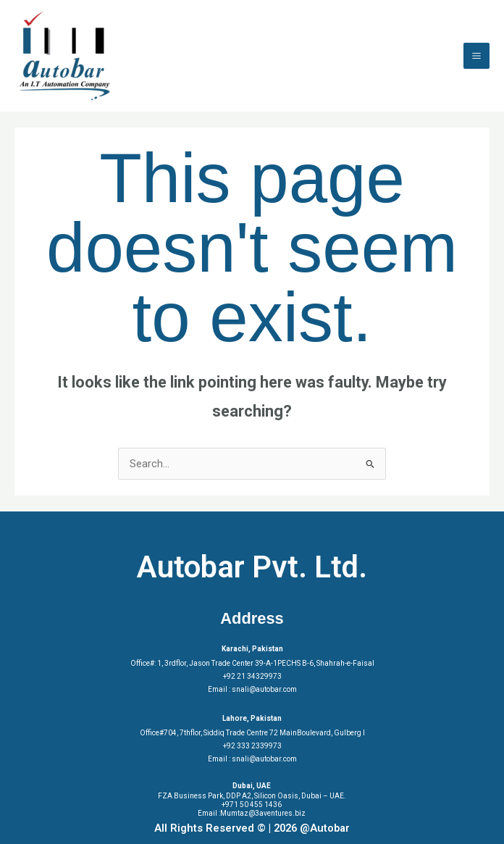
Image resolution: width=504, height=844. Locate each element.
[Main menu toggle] (476, 56)
